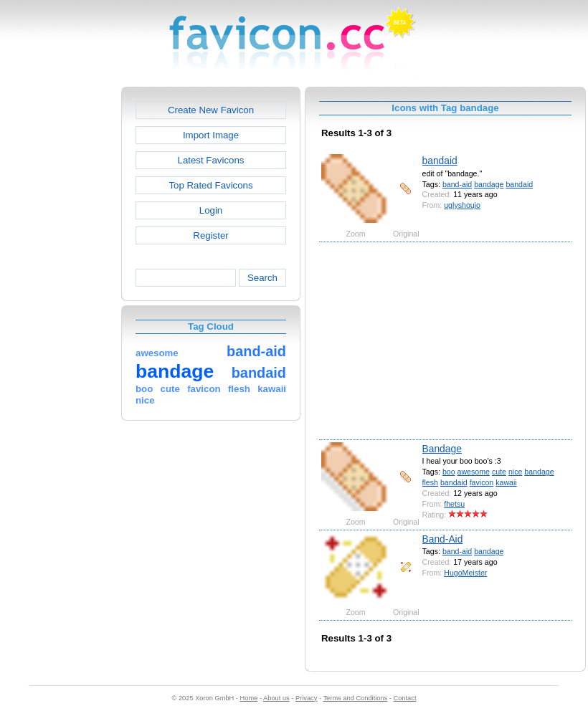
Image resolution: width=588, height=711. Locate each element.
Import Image (211, 135)
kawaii (506, 482)
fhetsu (454, 504)
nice (515, 472)
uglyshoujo (462, 205)
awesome (474, 472)
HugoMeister (465, 573)
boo (449, 472)
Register (210, 235)
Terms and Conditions (355, 698)
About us (276, 698)
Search (262, 278)
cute (499, 472)
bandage (489, 184)
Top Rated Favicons (210, 185)
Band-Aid (443, 539)
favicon (482, 482)
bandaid (440, 161)
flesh (430, 482)
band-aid (457, 184)
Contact (405, 698)
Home (249, 698)
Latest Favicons (211, 160)
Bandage (442, 449)
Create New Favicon (211, 110)
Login (211, 210)
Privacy (306, 698)
